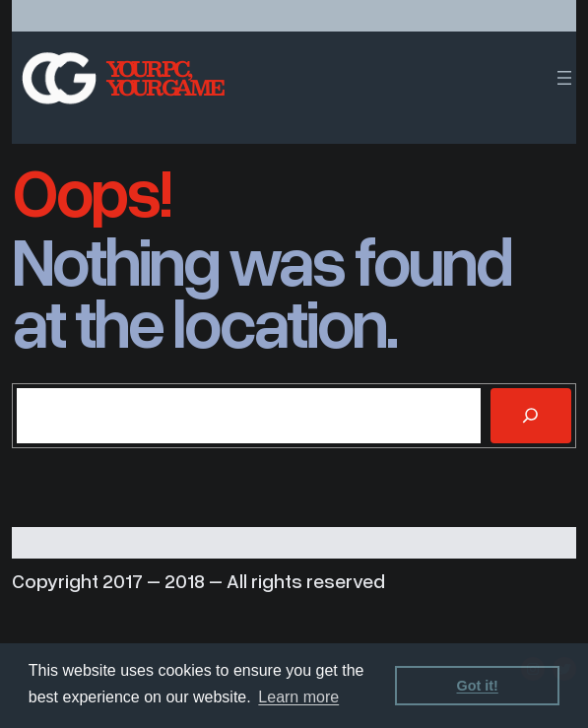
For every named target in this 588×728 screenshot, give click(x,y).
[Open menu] (564, 78)
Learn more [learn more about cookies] (298, 697)
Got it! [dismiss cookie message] (478, 686)
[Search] (531, 416)
